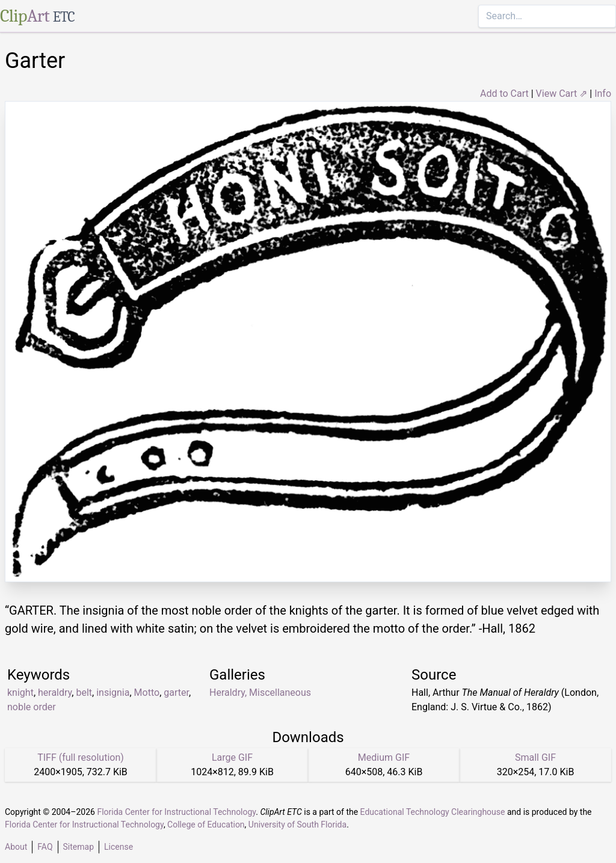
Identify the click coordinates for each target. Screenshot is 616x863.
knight (20, 693)
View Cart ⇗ (562, 94)
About (16, 847)
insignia (113, 693)
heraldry (55, 693)
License (119, 847)
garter (176, 693)
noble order (32, 707)
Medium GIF (384, 757)
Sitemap (79, 847)
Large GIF (232, 757)
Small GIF (535, 757)
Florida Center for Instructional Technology (176, 812)
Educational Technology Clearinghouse (433, 812)
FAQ (45, 847)
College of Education (206, 825)
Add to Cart (504, 94)
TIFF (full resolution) (81, 757)
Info (603, 94)
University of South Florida (297, 825)
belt (84, 693)
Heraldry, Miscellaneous (260, 693)
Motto (147, 693)
